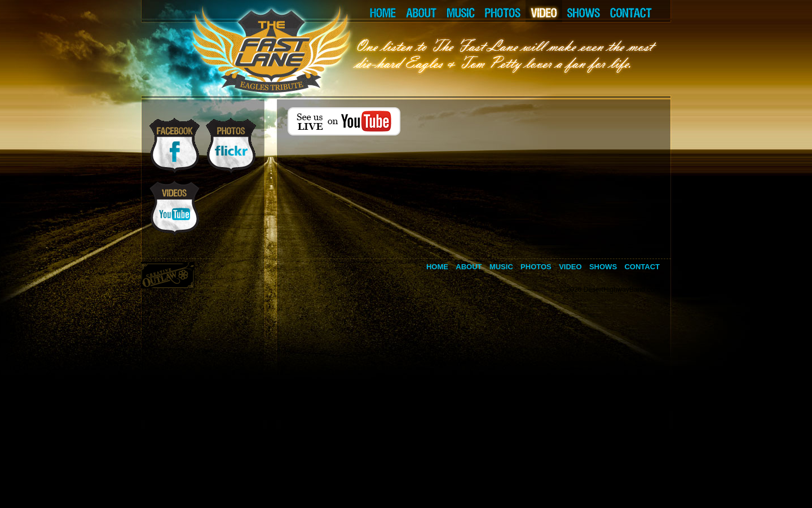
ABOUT (421, 11)
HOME (381, 11)
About (469, 267)
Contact (642, 267)
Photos (536, 267)
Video (570, 267)
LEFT (251, 11)
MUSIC (460, 11)
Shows (603, 267)
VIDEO (544, 11)
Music (501, 267)
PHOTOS (503, 11)
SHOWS (584, 11)
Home (437, 267)
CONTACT (638, 11)
